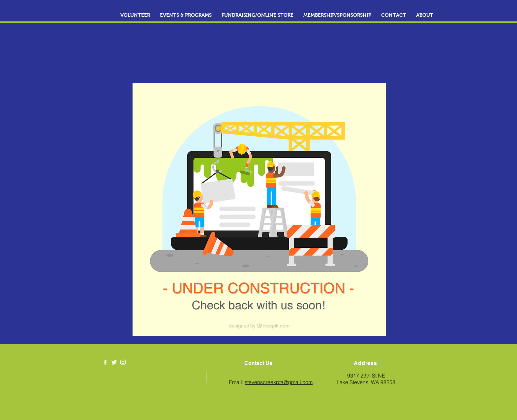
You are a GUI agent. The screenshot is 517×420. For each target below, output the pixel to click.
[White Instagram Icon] (123, 362)
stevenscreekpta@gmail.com (279, 382)
